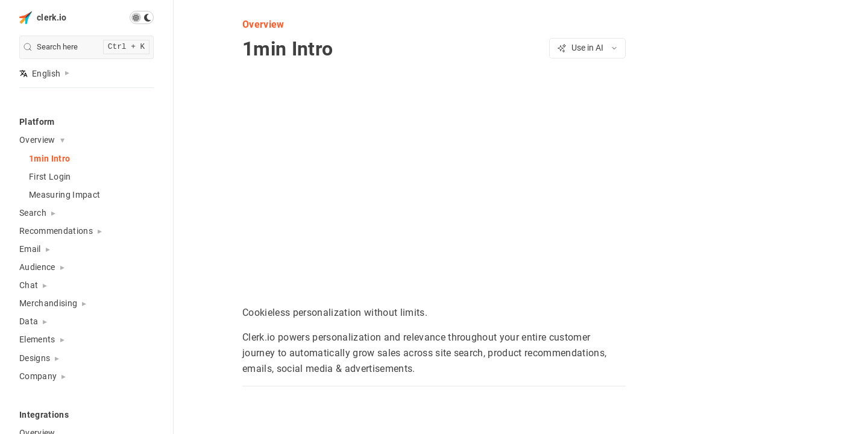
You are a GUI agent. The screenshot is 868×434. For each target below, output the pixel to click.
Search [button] (33, 213)
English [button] (40, 74)
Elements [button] (37, 339)
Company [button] (38, 376)
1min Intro (49, 159)
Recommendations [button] (56, 231)
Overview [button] (37, 140)
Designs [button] (35, 358)
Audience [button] (37, 267)
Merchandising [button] (48, 303)
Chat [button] (29, 285)
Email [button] (30, 249)
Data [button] (29, 321)
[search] (86, 47)
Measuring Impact (64, 195)
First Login (50, 177)
